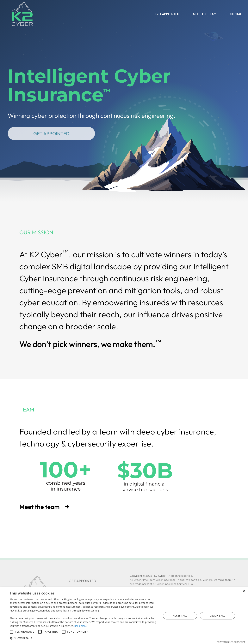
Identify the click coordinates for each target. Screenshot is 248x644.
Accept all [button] (180, 616)
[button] (83, 638)
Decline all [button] (217, 616)
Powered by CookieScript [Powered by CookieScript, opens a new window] (231, 642)
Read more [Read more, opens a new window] (81, 626)
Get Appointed (51, 133)
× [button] (244, 591)
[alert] (124, 616)
